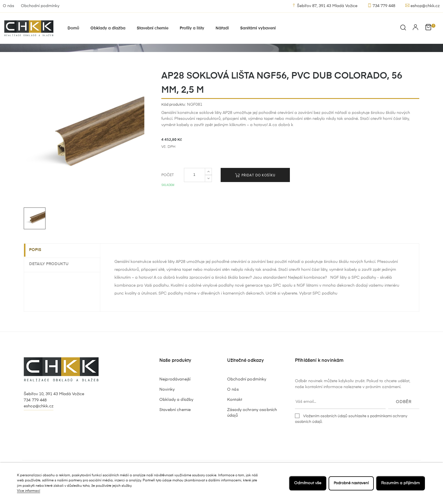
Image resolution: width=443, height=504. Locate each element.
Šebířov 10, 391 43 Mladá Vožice (54, 412)
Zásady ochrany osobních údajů (252, 430)
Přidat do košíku (255, 193)
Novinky (167, 407)
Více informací (29, 491)
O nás (8, 6)
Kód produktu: (174, 122)
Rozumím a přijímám (400, 483)
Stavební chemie (175, 427)
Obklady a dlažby (176, 417)
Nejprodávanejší (175, 397)
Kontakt (235, 417)
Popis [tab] (39, 268)
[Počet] (195, 192)
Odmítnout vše (305, 483)
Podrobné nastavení (350, 483)
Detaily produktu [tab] (52, 281)
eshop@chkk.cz (423, 6)
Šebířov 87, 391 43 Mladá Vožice (325, 6)
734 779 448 (381, 6)
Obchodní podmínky (40, 6)
